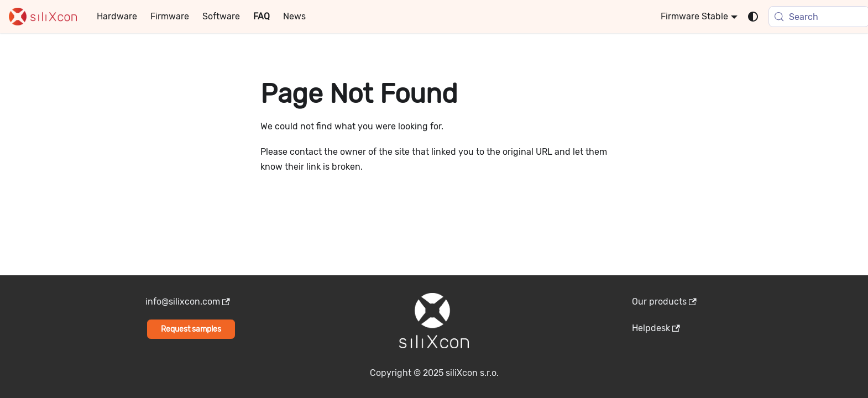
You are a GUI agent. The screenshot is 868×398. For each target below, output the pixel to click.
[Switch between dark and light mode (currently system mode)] (753, 17)
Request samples (191, 329)
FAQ (262, 16)
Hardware (117, 16)
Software (221, 16)
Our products (664, 302)
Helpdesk (656, 328)
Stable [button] (715, 16)
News (294, 16)
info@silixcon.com (188, 302)
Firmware (170, 16)
